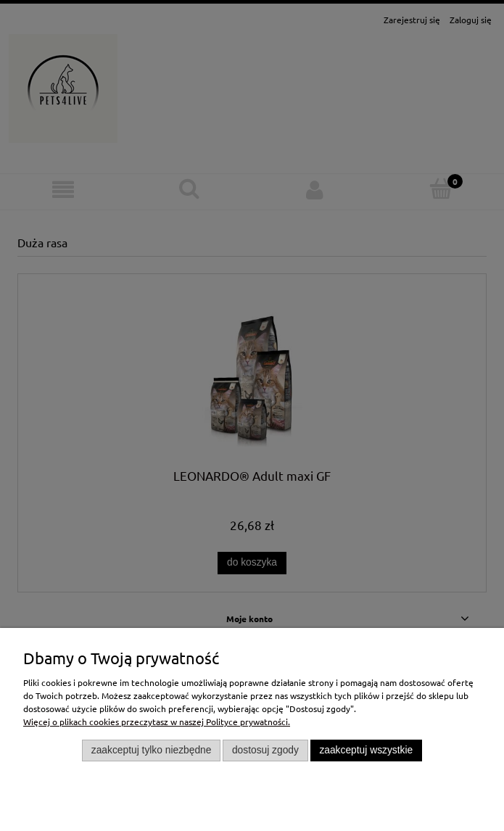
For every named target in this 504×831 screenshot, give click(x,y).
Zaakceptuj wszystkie (366, 750)
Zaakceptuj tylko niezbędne (152, 750)
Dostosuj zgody (265, 750)
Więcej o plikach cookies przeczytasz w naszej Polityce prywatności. (157, 722)
